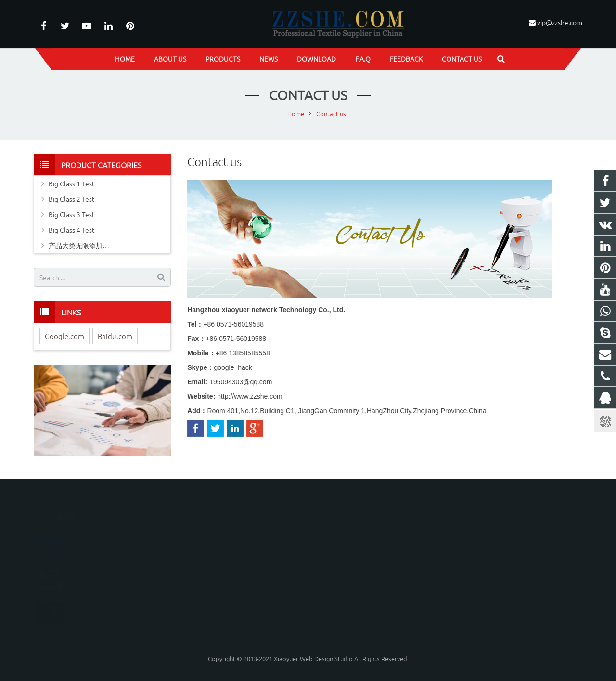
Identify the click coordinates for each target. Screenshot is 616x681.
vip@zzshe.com (560, 22)
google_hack (233, 367)
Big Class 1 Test (71, 183)
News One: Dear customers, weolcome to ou (109, 529)
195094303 (341, 535)
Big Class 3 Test (71, 214)
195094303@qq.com (241, 382)
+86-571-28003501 (350, 563)
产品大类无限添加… (79, 245)
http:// (250, 396)
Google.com (64, 336)
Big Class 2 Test (71, 199)
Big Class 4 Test (71, 230)
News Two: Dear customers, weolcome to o (109, 562)
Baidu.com (115, 336)
